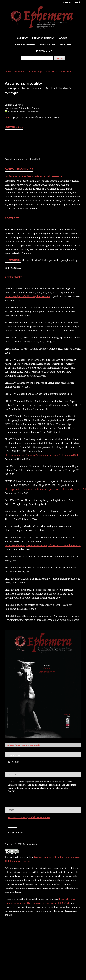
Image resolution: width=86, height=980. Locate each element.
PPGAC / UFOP (44, 51)
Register (67, 2)
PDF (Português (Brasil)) (24, 745)
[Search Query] (37, 58)
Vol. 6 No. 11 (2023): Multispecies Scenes (49, 72)
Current (22, 38)
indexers (66, 44)
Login (78, 2)
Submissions (48, 44)
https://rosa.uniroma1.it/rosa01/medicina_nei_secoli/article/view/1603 (41, 455)
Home (8, 72)
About (63, 38)
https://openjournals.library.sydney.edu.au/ (27, 296)
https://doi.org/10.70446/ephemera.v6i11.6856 (34, 118)
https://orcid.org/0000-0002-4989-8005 (24, 111)
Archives (19, 72)
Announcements (25, 44)
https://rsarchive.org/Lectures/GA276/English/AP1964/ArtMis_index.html (43, 545)
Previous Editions (43, 38)
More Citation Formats (21, 797)
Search (59, 58)
